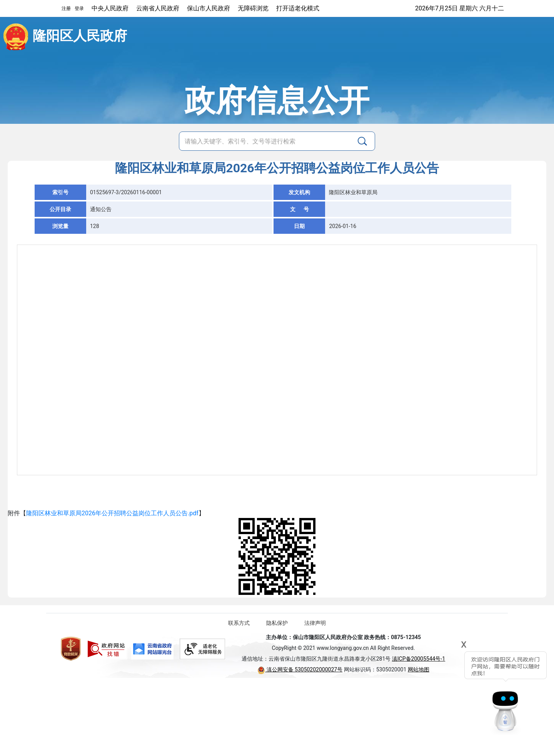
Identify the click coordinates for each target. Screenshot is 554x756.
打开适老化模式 (298, 8)
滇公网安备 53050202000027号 (300, 669)
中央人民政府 (110, 8)
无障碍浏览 (253, 8)
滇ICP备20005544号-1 (419, 659)
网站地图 (419, 669)
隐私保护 (277, 623)
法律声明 (315, 623)
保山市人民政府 (209, 8)
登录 (79, 8)
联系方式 (239, 623)
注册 (66, 8)
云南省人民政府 (158, 8)
